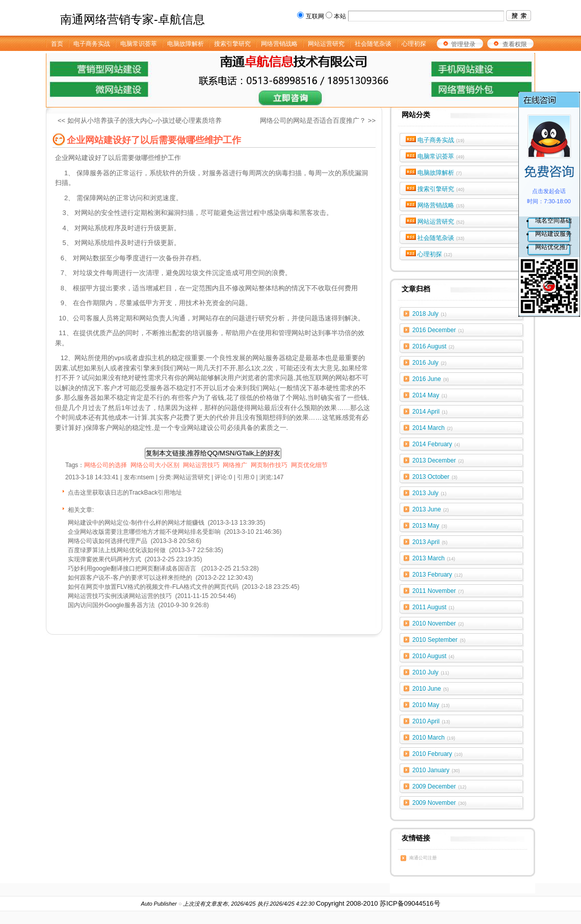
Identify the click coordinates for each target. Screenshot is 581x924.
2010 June (431, 689)
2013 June (431, 509)
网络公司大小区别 (155, 465)
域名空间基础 (553, 221)
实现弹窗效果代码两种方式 (104, 559)
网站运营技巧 (201, 465)
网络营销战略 (441, 205)
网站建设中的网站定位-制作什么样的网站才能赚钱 (136, 523)
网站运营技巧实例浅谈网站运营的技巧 (120, 596)
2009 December (439, 786)
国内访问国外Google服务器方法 (111, 605)
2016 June (431, 379)
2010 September (439, 640)
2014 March (432, 428)
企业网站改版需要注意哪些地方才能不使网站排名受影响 (144, 532)
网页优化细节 (309, 465)
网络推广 (235, 465)
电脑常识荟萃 (441, 156)
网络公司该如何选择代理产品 (108, 541)
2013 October (435, 477)
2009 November (439, 803)
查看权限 (515, 44)
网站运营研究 (441, 222)
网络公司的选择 (105, 465)
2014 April (430, 412)
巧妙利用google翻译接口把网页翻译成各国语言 (133, 568)
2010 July (431, 672)
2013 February (438, 575)
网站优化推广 (553, 247)
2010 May (431, 705)
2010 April (431, 721)
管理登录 (463, 44)
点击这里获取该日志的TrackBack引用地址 (125, 493)
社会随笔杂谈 (441, 238)
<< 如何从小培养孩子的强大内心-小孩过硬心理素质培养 (140, 120)
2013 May (430, 526)
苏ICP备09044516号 (410, 903)
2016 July (429, 363)
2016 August (433, 346)
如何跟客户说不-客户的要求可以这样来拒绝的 (130, 578)
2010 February (438, 754)
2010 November (438, 623)
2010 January (436, 770)
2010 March (434, 738)
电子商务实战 (441, 140)
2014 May (430, 395)
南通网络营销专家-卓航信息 (133, 19)
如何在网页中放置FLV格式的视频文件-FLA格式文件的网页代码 (153, 587)
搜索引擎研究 (441, 189)
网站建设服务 (553, 234)
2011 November (438, 591)
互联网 (315, 16)
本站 (340, 16)
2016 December (438, 330)
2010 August (433, 656)
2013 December (438, 460)
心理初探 (435, 254)
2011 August (433, 607)
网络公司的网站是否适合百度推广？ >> (318, 120)
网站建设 (82, 158)
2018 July (429, 314)
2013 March (434, 558)
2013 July (429, 493)
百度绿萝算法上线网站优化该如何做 (117, 550)
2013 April (430, 542)
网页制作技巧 (269, 465)
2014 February (436, 444)
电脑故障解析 (440, 173)
